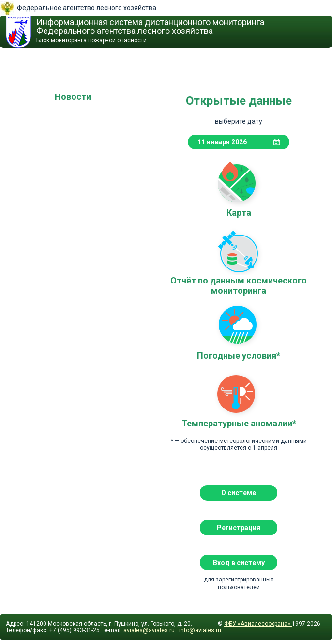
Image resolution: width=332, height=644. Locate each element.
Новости (73, 97)
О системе (239, 493)
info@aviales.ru (200, 630)
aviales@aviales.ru (149, 630)
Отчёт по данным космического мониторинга (239, 251)
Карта (239, 183)
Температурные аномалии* (239, 394)
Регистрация (239, 528)
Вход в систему (239, 563)
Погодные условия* (239, 326)
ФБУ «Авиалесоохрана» (258, 624)
